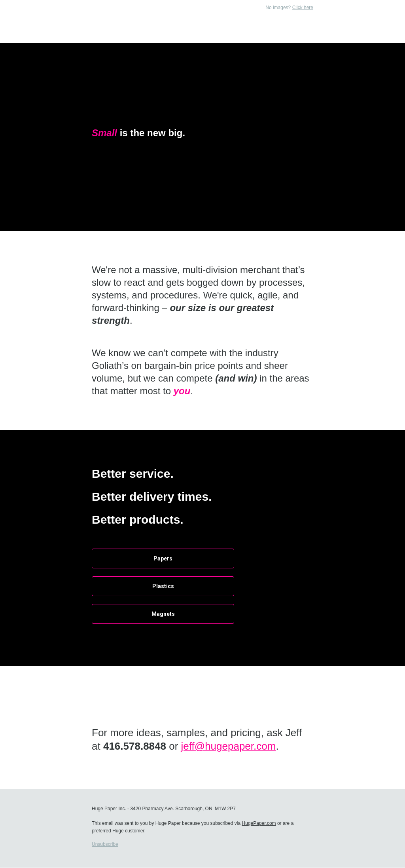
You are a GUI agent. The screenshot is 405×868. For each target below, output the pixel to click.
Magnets (163, 614)
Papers (163, 558)
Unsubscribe (105, 844)
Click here (303, 8)
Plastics (163, 586)
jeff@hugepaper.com (229, 746)
